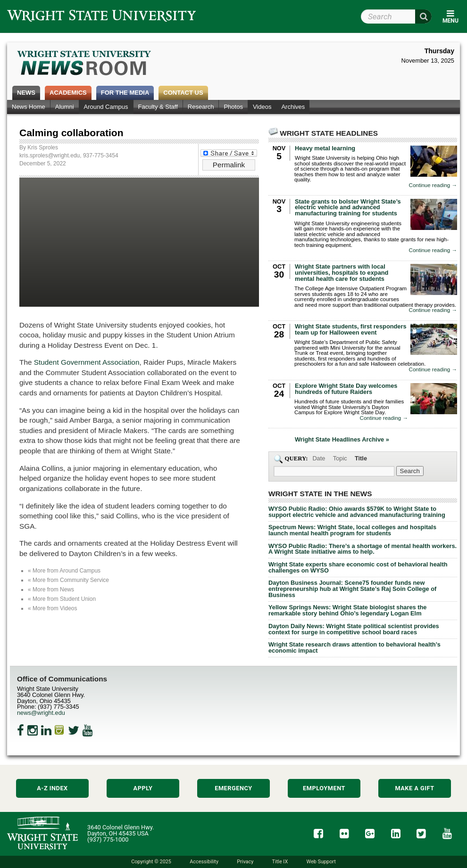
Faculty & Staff (158, 107)
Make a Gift (414, 788)
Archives (293, 107)
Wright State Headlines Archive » (342, 440)
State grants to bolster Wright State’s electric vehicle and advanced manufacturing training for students (348, 208)
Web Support (321, 862)
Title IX (280, 862)
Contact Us (183, 93)
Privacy (245, 862)
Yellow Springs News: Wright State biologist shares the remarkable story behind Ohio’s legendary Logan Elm (347, 610)
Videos (262, 107)
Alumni (65, 107)
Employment (324, 788)
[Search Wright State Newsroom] (410, 471)
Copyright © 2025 (151, 862)
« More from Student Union (62, 599)
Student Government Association (87, 362)
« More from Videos (53, 608)
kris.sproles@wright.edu (50, 156)
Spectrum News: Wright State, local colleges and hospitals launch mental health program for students (352, 530)
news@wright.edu (41, 713)
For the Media (125, 93)
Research (201, 107)
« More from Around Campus (64, 571)
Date (319, 458)
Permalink (229, 165)
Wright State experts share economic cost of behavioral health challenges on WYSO (358, 567)
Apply (143, 788)
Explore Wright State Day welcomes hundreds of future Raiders (346, 389)
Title (361, 458)
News (26, 93)
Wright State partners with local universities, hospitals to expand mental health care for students (342, 273)
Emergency (233, 788)
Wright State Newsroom (85, 64)
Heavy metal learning (325, 148)
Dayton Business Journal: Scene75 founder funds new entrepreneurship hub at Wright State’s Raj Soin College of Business (352, 589)
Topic (340, 458)
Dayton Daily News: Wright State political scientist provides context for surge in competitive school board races (354, 629)
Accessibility (204, 862)
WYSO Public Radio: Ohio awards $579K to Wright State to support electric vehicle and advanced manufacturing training (357, 512)
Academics (68, 93)
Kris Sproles (43, 147)
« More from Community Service (68, 580)
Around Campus (106, 107)
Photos (233, 107)
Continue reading (433, 185)
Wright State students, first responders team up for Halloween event (351, 329)
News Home (29, 107)
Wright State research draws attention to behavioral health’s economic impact (354, 647)
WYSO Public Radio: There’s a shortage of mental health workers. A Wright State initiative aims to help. (363, 549)
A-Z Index (52, 788)
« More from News (51, 590)
